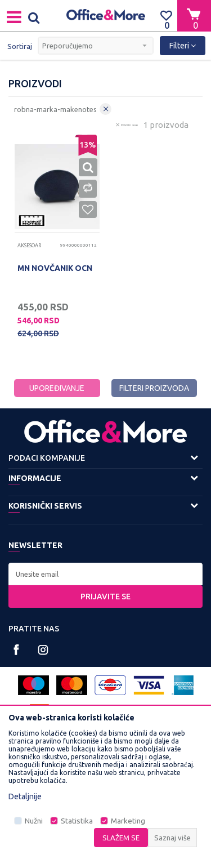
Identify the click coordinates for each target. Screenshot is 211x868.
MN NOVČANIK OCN (55, 268)
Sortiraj (20, 46)
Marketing (128, 821)
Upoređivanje (57, 388)
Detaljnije (25, 796)
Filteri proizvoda (154, 388)
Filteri (183, 46)
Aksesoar (29, 246)
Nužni (34, 821)
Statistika (77, 821)
